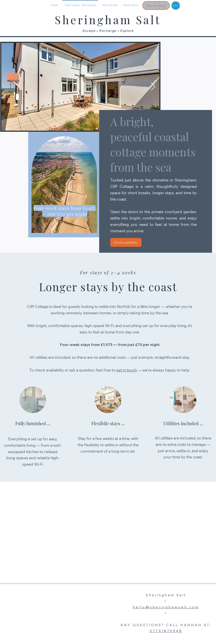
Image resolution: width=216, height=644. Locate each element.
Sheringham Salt (108, 20)
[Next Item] (153, 87)
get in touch (127, 370)
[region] (64, 185)
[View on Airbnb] (156, 5)
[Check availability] (126, 242)
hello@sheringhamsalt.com (166, 607)
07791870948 (166, 631)
